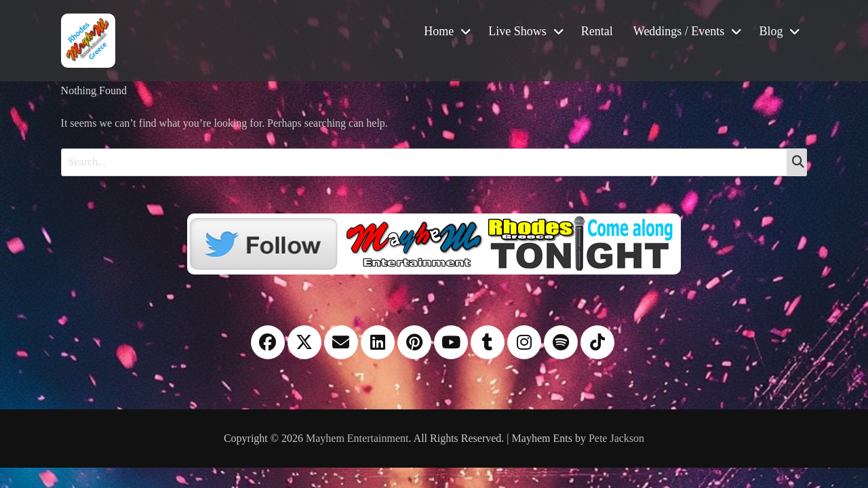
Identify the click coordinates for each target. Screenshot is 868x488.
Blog (771, 31)
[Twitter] (434, 242)
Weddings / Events (679, 31)
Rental (597, 31)
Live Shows (517, 31)
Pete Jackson (616, 438)
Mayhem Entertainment (357, 438)
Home (439, 31)
